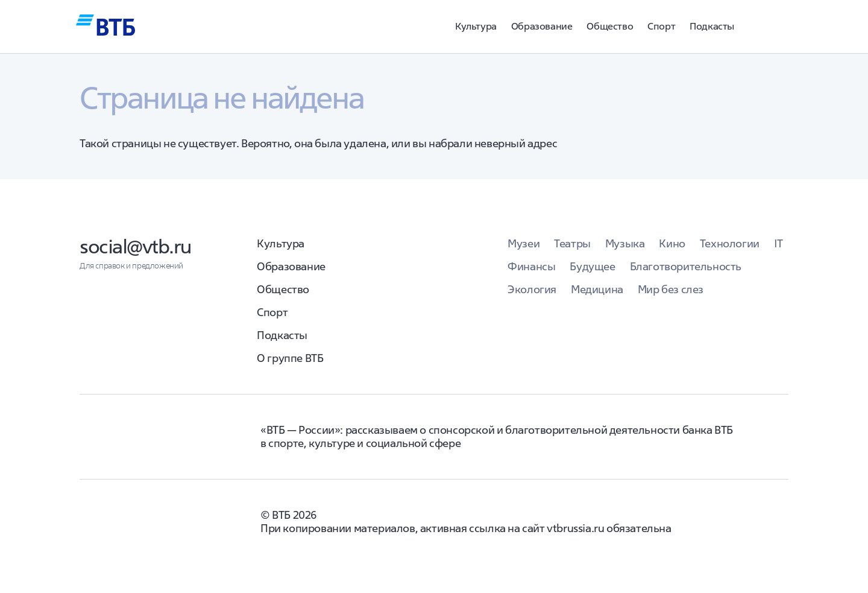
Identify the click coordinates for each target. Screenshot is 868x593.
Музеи (524, 243)
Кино (672, 243)
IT (778, 243)
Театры (572, 243)
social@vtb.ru (136, 246)
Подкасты (712, 26)
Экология (532, 289)
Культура (476, 26)
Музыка (625, 243)
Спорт (661, 26)
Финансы (531, 266)
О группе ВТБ (290, 358)
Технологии (730, 243)
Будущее (592, 266)
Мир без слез (671, 289)
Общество (610, 26)
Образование (542, 26)
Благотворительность (686, 266)
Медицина (597, 289)
